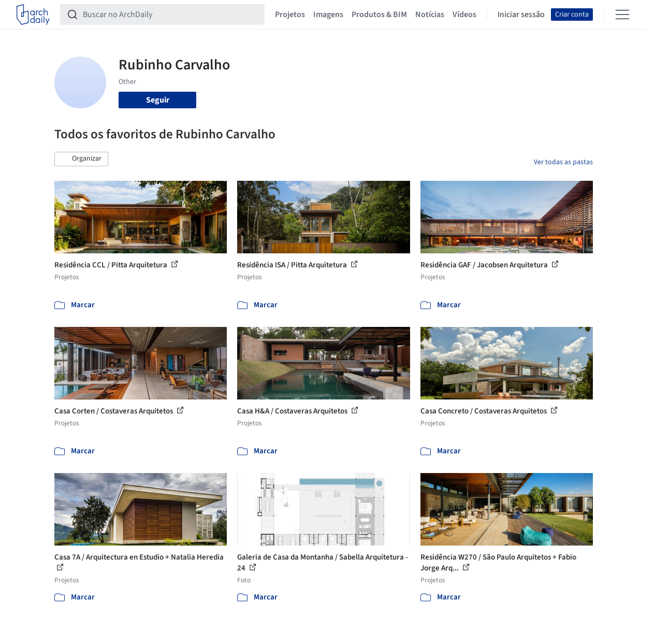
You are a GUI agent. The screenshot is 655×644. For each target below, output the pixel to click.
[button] (81, 159)
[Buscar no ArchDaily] (171, 15)
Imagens (328, 15)
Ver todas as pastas (563, 162)
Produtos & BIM (379, 15)
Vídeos (464, 15)
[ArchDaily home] (33, 15)
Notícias (430, 15)
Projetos (290, 15)
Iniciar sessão (521, 15)
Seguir (158, 100)
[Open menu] (622, 15)
